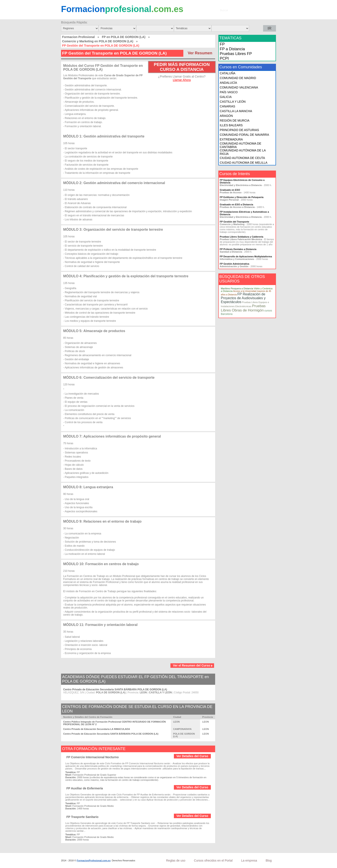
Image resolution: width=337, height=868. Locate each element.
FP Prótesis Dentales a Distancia (238, 249)
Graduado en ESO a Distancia (237, 204)
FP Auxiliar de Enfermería (85, 788)
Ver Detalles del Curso (192, 756)
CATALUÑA (228, 73)
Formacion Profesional (78, 37)
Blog (269, 860)
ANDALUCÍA (228, 83)
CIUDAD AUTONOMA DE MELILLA (244, 163)
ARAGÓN (226, 116)
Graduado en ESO (230, 190)
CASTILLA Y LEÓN (233, 102)
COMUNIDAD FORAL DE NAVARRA (244, 135)
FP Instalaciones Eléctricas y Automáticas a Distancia (244, 213)
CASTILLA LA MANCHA (236, 111)
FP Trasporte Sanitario (82, 817)
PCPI (224, 58)
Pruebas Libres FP (236, 54)
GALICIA (226, 97)
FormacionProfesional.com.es (94, 860)
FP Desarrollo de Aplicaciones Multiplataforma (246, 256)
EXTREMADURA (231, 139)
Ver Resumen (200, 53)
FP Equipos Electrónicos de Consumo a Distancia (242, 181)
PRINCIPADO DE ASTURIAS (240, 130)
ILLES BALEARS (231, 125)
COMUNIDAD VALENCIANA (239, 87)
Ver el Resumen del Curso (193, 665)
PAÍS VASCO (229, 92)
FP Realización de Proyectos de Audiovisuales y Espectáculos (243, 298)
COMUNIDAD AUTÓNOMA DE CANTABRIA (241, 145)
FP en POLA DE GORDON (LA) (124, 37)
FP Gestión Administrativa (235, 264)
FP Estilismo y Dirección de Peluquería (242, 197)
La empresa (249, 860)
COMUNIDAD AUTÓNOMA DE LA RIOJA (243, 152)
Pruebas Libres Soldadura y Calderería (242, 237)
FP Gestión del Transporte (235, 222)
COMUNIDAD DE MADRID (238, 78)
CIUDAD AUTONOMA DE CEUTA (242, 158)
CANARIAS (228, 106)
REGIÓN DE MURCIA (235, 121)
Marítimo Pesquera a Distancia (237, 288)
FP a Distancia (232, 49)
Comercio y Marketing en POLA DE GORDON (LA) (98, 41)
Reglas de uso (176, 860)
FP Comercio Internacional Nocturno (93, 757)
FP (222, 44)
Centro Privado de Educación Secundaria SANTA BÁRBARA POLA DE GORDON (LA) (115, 690)
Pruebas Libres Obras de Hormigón (243, 308)
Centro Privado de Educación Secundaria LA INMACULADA (97, 729)
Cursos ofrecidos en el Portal (213, 860)
